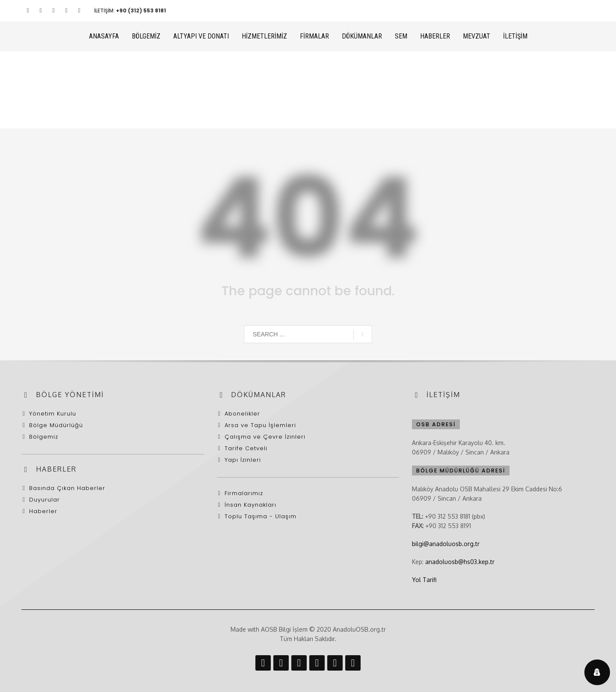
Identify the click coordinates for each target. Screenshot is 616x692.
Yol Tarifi (424, 580)
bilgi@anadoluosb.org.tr (446, 544)
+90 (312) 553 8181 (141, 10)
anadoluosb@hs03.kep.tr (460, 562)
